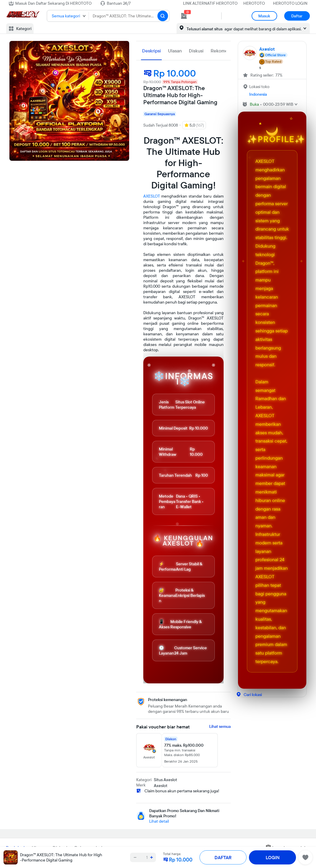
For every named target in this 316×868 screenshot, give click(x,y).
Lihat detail (159, 821)
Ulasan (175, 51)
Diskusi (196, 51)
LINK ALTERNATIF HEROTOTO (210, 3)
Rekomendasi (225, 51)
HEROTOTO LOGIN (290, 3)
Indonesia (258, 94)
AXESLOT (152, 196)
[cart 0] (184, 16)
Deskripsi (152, 51)
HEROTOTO (254, 3)
